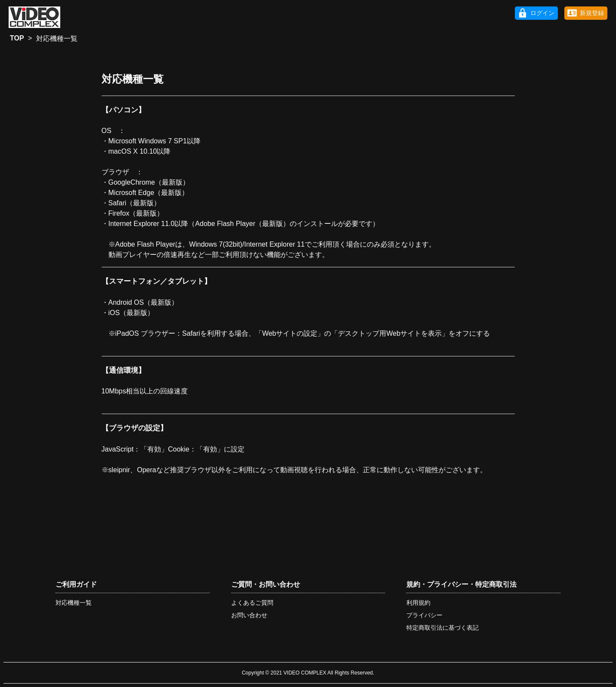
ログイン (542, 13)
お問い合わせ (249, 615)
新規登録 (592, 13)
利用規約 (418, 603)
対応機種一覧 (74, 603)
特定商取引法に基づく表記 (443, 628)
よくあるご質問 (252, 603)
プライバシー (424, 615)
